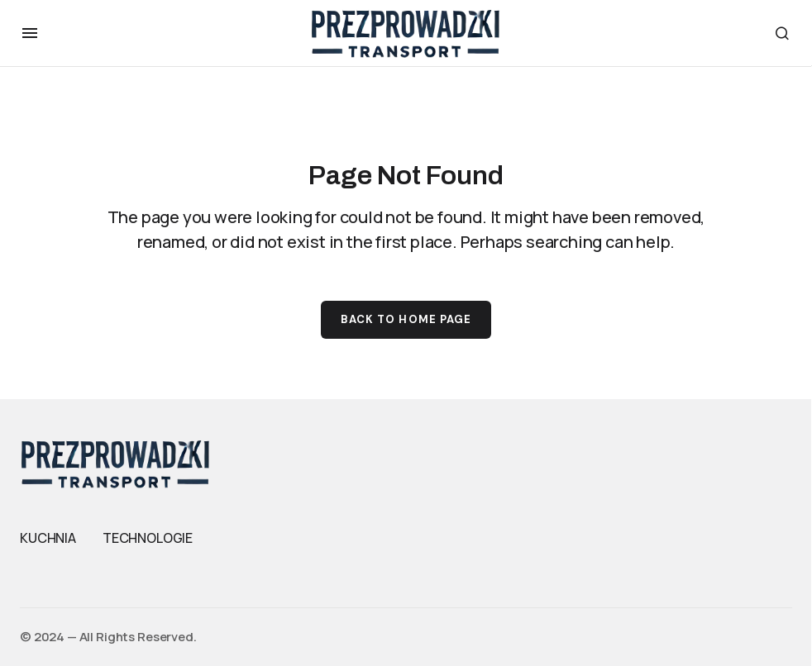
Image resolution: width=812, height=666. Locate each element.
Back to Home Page (406, 319)
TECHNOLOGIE (148, 538)
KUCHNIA (48, 538)
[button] (30, 33)
